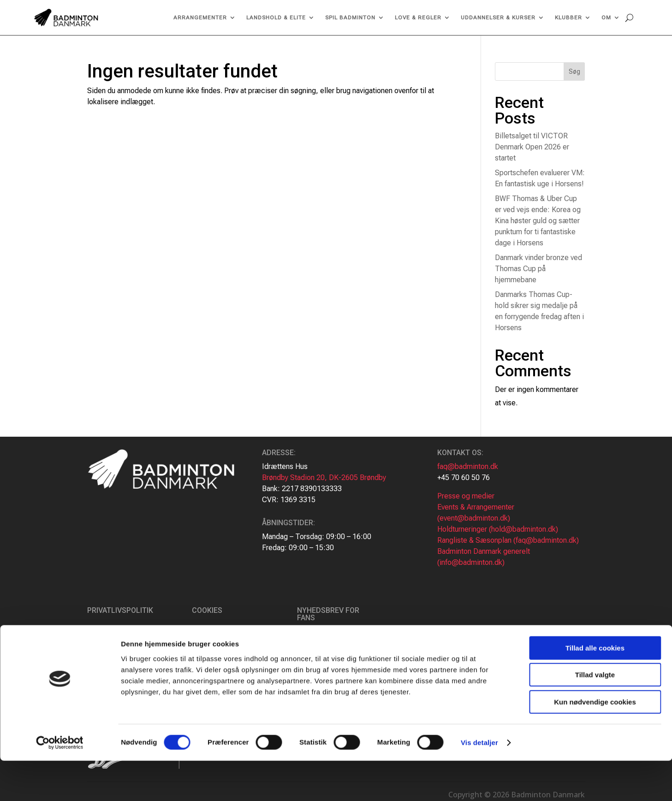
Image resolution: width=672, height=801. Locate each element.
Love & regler (418, 18)
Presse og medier (466, 496)
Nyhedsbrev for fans (328, 614)
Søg (574, 71)
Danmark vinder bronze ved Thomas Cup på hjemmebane (538, 269)
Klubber (568, 18)
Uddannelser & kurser (498, 18)
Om (606, 18)
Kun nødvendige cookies (595, 742)
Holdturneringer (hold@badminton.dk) (498, 529)
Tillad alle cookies (595, 688)
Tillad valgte (595, 715)
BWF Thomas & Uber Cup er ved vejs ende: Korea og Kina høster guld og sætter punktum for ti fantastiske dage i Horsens (538, 221)
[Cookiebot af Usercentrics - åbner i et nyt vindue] (60, 783)
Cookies (207, 610)
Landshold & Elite (276, 18)
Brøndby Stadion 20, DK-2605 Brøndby (324, 478)
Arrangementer (200, 18)
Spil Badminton (350, 18)
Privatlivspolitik (120, 610)
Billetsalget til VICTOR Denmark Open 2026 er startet (532, 147)
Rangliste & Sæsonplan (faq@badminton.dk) (508, 540)
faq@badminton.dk (468, 466)
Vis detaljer (479, 783)
